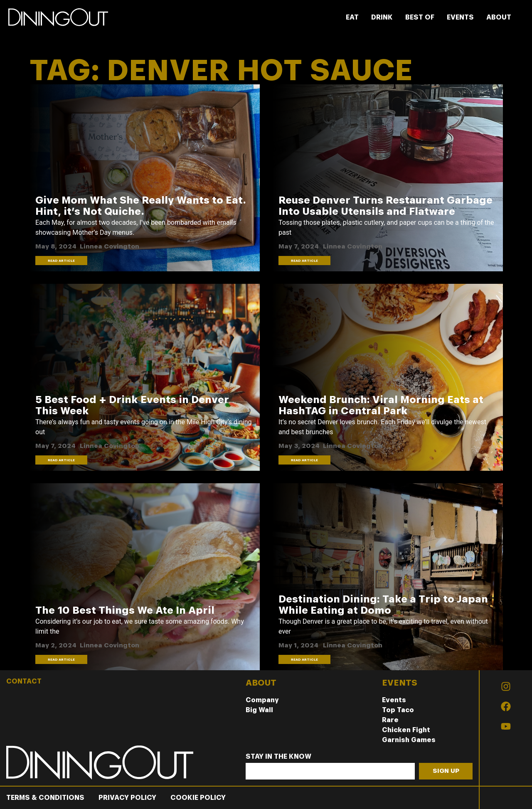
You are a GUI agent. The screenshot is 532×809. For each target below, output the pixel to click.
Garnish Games (409, 740)
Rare (390, 720)
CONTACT (24, 681)
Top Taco (398, 710)
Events (394, 700)
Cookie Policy (198, 798)
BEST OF (420, 17)
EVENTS (460, 17)
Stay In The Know (278, 757)
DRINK (382, 17)
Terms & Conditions (45, 798)
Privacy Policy (127, 798)
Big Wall (259, 710)
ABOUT (499, 17)
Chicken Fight (406, 730)
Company (262, 700)
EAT (352, 17)
